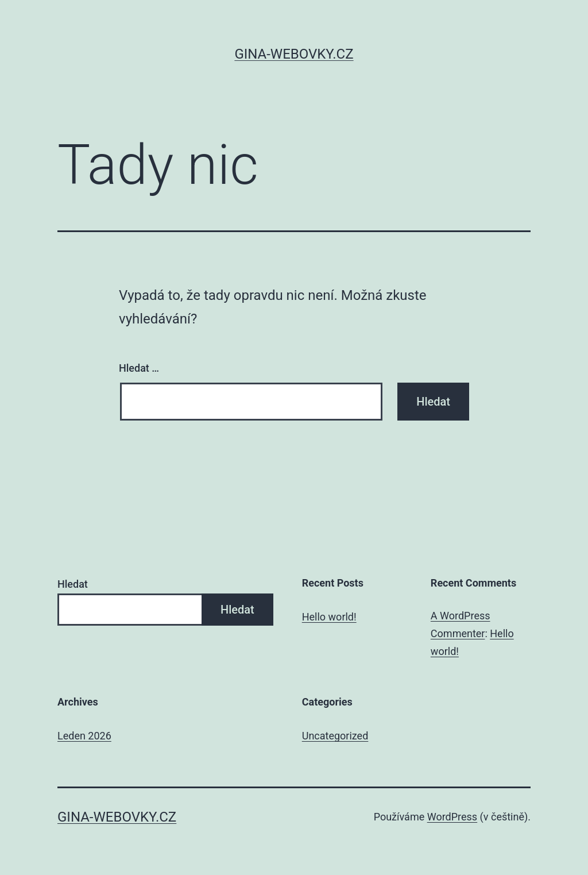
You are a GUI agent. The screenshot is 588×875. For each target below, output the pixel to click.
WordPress (452, 817)
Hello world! (329, 617)
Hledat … (139, 368)
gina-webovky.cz (294, 54)
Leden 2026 (84, 736)
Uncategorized (335, 736)
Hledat (73, 584)
